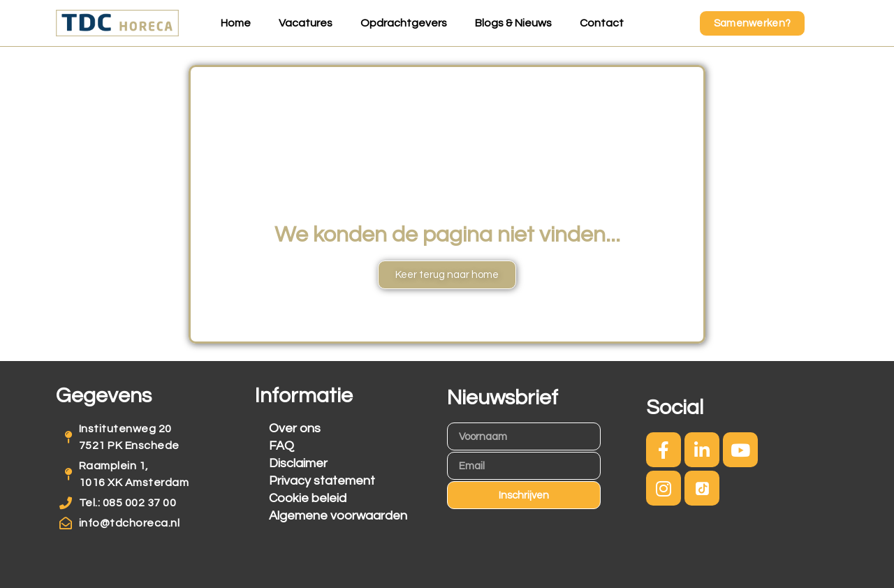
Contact (602, 23)
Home (236, 23)
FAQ (281, 446)
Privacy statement (322, 481)
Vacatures (306, 23)
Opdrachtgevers (404, 23)
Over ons (295, 428)
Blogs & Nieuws (513, 23)
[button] (753, 23)
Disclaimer (298, 463)
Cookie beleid (308, 498)
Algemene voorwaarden (338, 516)
